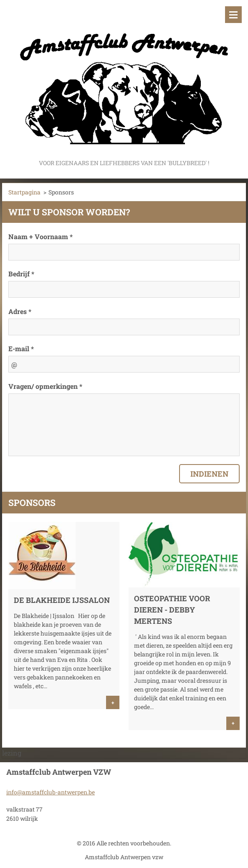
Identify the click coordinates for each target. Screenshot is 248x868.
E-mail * (21, 348)
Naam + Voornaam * (40, 236)
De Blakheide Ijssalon (62, 600)
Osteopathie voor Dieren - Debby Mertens (172, 610)
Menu (233, 15)
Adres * (20, 311)
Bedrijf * (21, 274)
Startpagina (24, 192)
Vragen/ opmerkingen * (45, 386)
